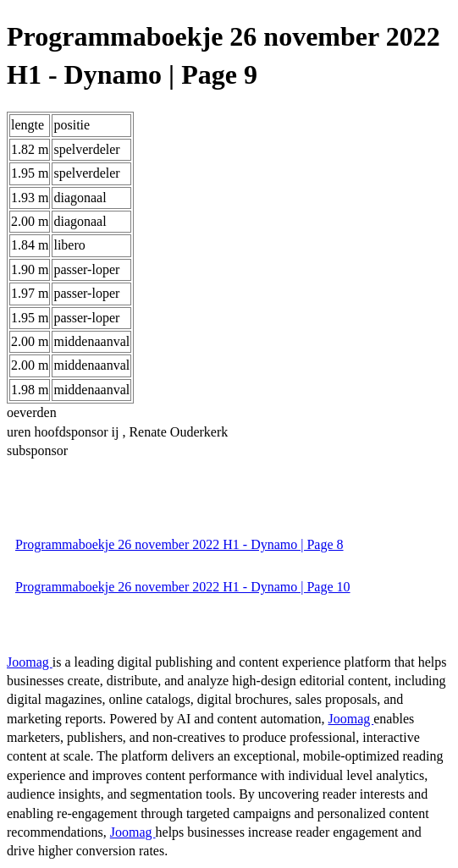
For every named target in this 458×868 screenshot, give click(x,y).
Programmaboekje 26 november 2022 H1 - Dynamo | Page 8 (179, 544)
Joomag (30, 662)
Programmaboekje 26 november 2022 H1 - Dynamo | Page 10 (183, 587)
